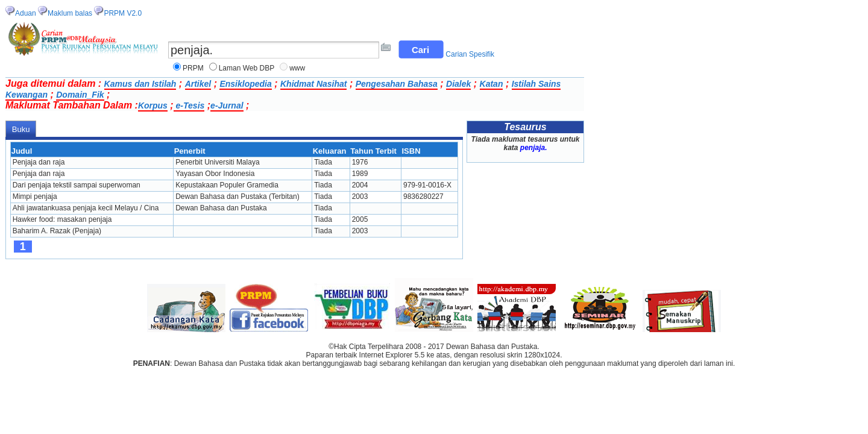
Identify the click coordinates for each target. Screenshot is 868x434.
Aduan (26, 13)
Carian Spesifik (470, 54)
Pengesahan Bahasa (397, 84)
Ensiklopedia (245, 84)
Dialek (458, 84)
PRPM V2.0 (123, 13)
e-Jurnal (227, 105)
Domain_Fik (80, 95)
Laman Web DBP (247, 68)
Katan (492, 84)
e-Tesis (189, 105)
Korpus (153, 105)
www (297, 68)
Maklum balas (70, 13)
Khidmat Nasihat (313, 84)
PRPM (193, 68)
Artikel (198, 84)
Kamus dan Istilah (140, 84)
